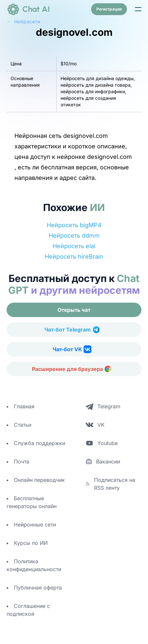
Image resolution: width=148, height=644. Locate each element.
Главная (24, 406)
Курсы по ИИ (31, 543)
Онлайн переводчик (39, 480)
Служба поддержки (39, 443)
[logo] (28, 9)
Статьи (23, 425)
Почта (22, 462)
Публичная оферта (38, 588)
